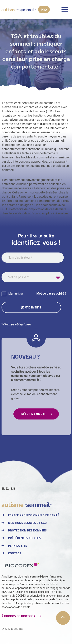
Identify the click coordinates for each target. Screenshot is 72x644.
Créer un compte (33, 414)
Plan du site (18, 546)
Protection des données (27, 530)
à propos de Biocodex (18, 616)
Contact (15, 553)
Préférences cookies (24, 538)
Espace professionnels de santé (34, 515)
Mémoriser (16, 294)
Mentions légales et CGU (27, 523)
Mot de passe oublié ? (51, 294)
